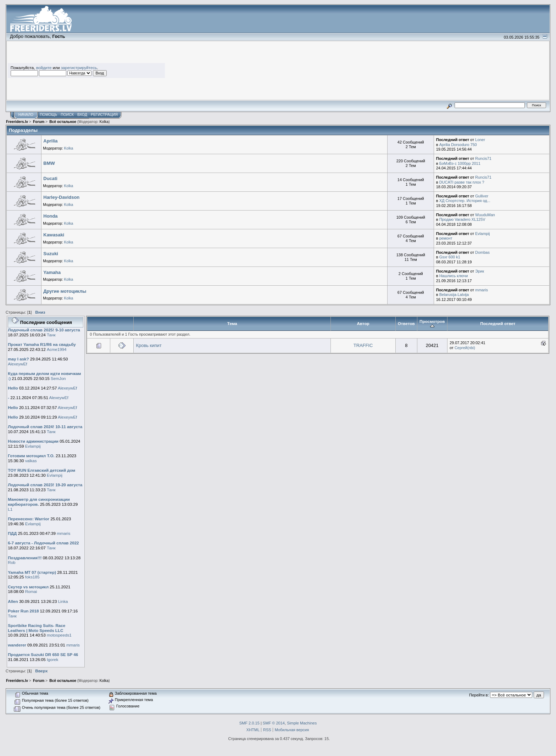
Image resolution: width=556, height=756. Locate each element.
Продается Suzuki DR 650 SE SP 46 (43, 654)
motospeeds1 (59, 635)
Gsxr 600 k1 (450, 257)
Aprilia (50, 141)
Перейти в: (479, 695)
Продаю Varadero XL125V (462, 219)
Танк (51, 335)
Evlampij (482, 234)
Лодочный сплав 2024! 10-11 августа (45, 427)
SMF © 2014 (274, 723)
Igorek (52, 659)
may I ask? (18, 359)
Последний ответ (498, 323)
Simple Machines (302, 723)
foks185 (32, 577)
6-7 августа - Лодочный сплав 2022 (43, 543)
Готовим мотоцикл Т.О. (31, 456)
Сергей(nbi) (465, 348)
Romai (31, 591)
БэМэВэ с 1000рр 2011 (460, 163)
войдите (44, 68)
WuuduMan (485, 215)
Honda (50, 216)
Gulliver (482, 196)
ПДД (12, 533)
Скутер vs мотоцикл (29, 587)
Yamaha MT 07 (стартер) (32, 572)
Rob (12, 562)
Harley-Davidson (61, 197)
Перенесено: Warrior (29, 519)
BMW (49, 163)
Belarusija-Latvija (454, 295)
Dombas (482, 252)
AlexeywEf (17, 364)
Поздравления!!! (25, 558)
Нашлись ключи (454, 276)
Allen (13, 601)
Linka (63, 601)
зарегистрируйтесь (79, 68)
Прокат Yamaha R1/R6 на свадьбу (42, 344)
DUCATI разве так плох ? (462, 182)
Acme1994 (57, 349)
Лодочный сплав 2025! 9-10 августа (44, 330)
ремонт (446, 238)
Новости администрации (33, 441)
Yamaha (52, 272)
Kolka (104, 122)
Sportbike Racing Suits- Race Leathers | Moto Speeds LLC (37, 628)
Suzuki (51, 254)
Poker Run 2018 (23, 611)
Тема (232, 323)
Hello (13, 388)
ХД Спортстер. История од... (465, 201)
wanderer (17, 645)
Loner (480, 140)
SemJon (58, 378)
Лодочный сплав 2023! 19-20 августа (45, 485)
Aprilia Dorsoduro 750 (458, 145)
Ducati (50, 178)
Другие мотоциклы (65, 291)
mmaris (482, 290)
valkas (31, 461)
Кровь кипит (149, 345)
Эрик (480, 271)
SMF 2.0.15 (249, 723)
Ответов (406, 323)
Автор (363, 323)
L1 (10, 509)
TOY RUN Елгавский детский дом (41, 470)
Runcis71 (483, 158)
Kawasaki (54, 235)
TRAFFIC (363, 345)
